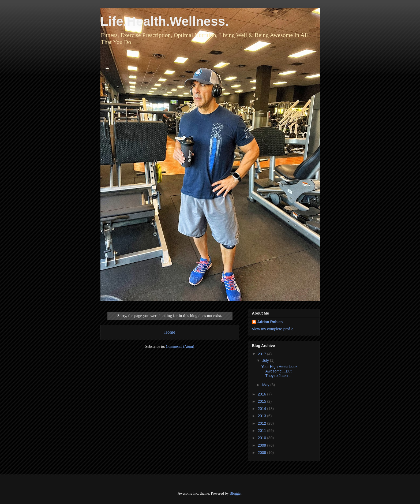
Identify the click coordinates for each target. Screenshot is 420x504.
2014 (262, 409)
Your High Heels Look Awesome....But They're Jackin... (279, 371)
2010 (262, 438)
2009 (262, 445)
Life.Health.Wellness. (165, 21)
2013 (262, 416)
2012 (262, 423)
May (266, 385)
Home (170, 332)
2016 (262, 394)
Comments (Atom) (180, 347)
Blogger (235, 493)
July (266, 360)
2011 (262, 431)
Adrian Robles (270, 322)
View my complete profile (273, 329)
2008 (262, 453)
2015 (262, 401)
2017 (262, 354)
